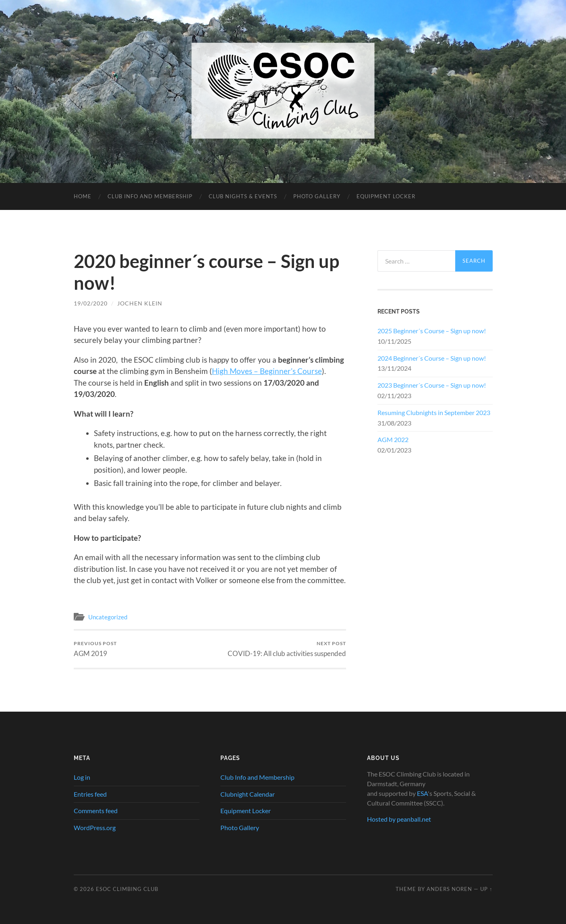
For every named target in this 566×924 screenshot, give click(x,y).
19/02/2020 (91, 303)
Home (83, 196)
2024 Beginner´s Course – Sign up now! (432, 358)
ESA (422, 793)
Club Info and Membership (150, 196)
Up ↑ (486, 889)
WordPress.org (95, 827)
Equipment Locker (386, 196)
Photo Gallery (317, 196)
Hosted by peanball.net (399, 819)
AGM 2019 (95, 649)
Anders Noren (449, 889)
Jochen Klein (140, 303)
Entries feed (90, 794)
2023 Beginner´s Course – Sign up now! (432, 385)
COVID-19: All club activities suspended (287, 649)
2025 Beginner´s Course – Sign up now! (432, 331)
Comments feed (96, 811)
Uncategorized (108, 617)
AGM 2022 (393, 439)
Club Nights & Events (243, 196)
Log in (82, 777)
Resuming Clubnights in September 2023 (434, 412)
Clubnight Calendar (248, 794)
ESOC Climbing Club (127, 889)
